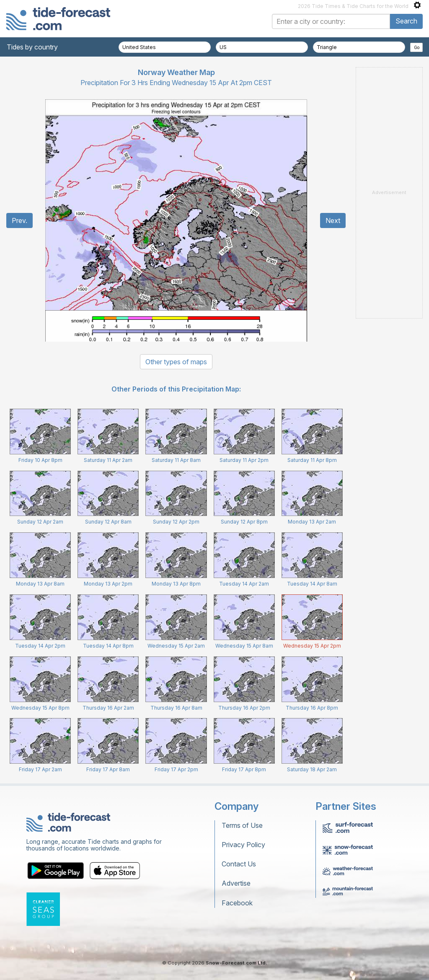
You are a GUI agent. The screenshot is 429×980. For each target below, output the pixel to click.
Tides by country (32, 47)
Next (333, 220)
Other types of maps (176, 362)
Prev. (19, 220)
